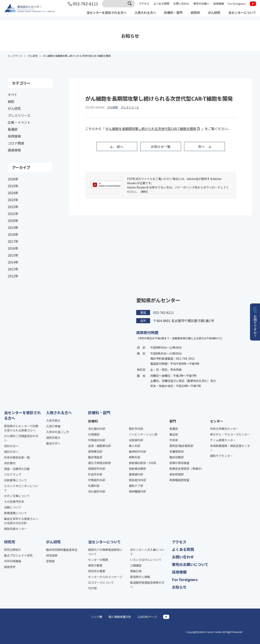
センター (217, 421)
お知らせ (179, 587)
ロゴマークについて (101, 582)
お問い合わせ (181, 7)
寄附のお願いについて (190, 564)
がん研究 (212, 16)
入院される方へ (140, 16)
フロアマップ (13, 474)
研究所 (192, 16)
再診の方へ (11, 452)
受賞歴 (50, 561)
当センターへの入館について (147, 552)
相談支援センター (15, 529)
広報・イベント (19, 122)
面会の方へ (53, 443)
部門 (173, 421)
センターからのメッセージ (105, 577)
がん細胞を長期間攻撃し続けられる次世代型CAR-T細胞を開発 (151, 129)
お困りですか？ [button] (255, 326)
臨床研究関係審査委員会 (62, 550)
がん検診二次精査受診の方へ (21, 438)
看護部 (13, 129)
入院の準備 (53, 426)
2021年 (13, 214)
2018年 (13, 234)
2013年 (13, 269)
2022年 (13, 207)
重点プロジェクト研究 (18, 555)
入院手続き (53, 420)
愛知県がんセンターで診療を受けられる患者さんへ (21, 428)
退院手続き (53, 438)
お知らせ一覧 (161, 147)
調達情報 (14, 150)
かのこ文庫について (17, 496)
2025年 (13, 186)
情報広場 (136, 571)
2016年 (13, 248)
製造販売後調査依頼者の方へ (147, 585)
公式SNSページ (147, 617)
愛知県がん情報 (140, 577)
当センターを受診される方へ (99, 16)
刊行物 (92, 588)
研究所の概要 (97, 571)
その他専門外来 (14, 502)
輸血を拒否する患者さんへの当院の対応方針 (21, 521)
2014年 (13, 262)
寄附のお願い (201, 7)
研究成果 (52, 555)
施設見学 (10, 567)
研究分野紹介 (13, 550)
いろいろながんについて (146, 560)
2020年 (13, 221)
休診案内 (10, 463)
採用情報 (219, 7)
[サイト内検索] (118, 7)
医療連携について (15, 513)
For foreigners (237, 7)
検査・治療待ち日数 (17, 469)
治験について (13, 507)
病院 (11, 101)
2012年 (13, 276)
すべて (12, 95)
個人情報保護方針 (120, 617)
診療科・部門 (169, 16)
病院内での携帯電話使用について (105, 552)
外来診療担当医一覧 (17, 457)
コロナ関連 (16, 143)
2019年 (13, 227)
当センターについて (241, 16)
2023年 (13, 200)
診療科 (93, 421)
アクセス (144, 7)
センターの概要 (98, 560)
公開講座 (136, 565)
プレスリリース (19, 115)
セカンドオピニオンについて (21, 488)
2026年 (13, 179)
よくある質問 (161, 7)
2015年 (13, 255)
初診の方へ (11, 446)
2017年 (13, 241)
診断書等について (15, 480)
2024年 (13, 193)
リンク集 (97, 617)
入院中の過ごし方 (58, 432)
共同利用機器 (13, 561)
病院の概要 (95, 565)
